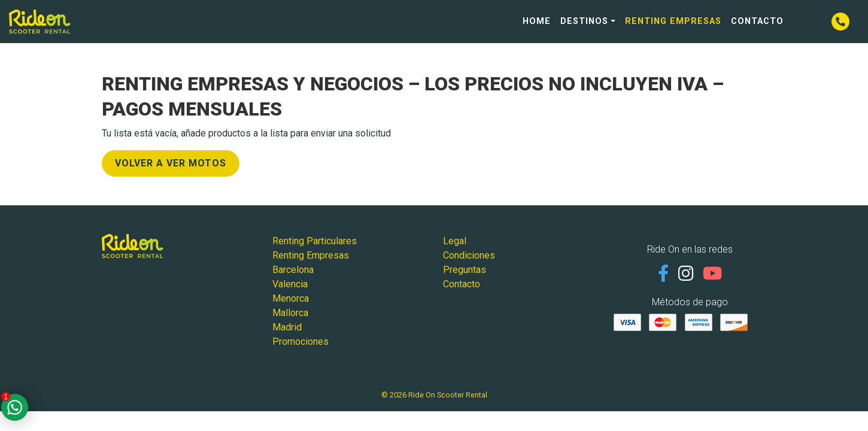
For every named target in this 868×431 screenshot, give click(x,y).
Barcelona (293, 270)
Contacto (757, 21)
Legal (455, 241)
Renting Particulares (315, 241)
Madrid (287, 327)
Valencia (290, 284)
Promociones (301, 342)
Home (537, 21)
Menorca (291, 298)
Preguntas (465, 270)
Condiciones (469, 255)
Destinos (584, 21)
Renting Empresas (673, 21)
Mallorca (290, 313)
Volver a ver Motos (171, 163)
